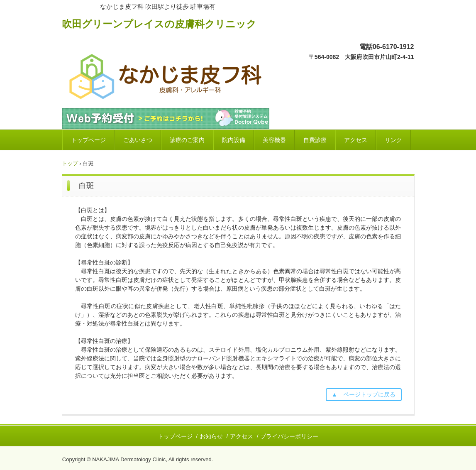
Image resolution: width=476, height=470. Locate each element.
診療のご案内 (187, 140)
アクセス (356, 140)
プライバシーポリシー (289, 436)
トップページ (88, 140)
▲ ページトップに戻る (364, 394)
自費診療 (315, 140)
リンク (393, 140)
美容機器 (274, 140)
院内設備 (234, 140)
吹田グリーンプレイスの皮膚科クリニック (159, 24)
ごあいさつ (138, 140)
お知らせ (211, 436)
